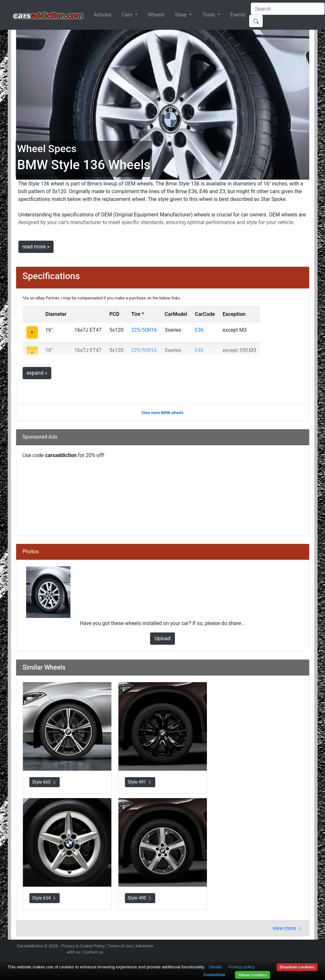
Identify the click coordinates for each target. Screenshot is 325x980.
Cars (128, 15)
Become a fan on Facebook (286, 947)
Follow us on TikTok (297, 947)
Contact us (93, 952)
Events (238, 15)
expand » (37, 373)
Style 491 (140, 782)
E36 (199, 330)
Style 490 (140, 898)
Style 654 (45, 898)
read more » (36, 247)
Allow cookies (253, 975)
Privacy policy (242, 967)
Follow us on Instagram (263, 947)
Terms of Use (120, 946)
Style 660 (45, 782)
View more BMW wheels (163, 413)
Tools (209, 15)
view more (288, 928)
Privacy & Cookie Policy (83, 946)
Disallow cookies (297, 967)
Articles (103, 15)
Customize (214, 975)
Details (215, 967)
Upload (162, 638)
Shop (181, 15)
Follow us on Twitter (275, 947)
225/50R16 (144, 330)
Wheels (156, 15)
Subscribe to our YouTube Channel (309, 947)
